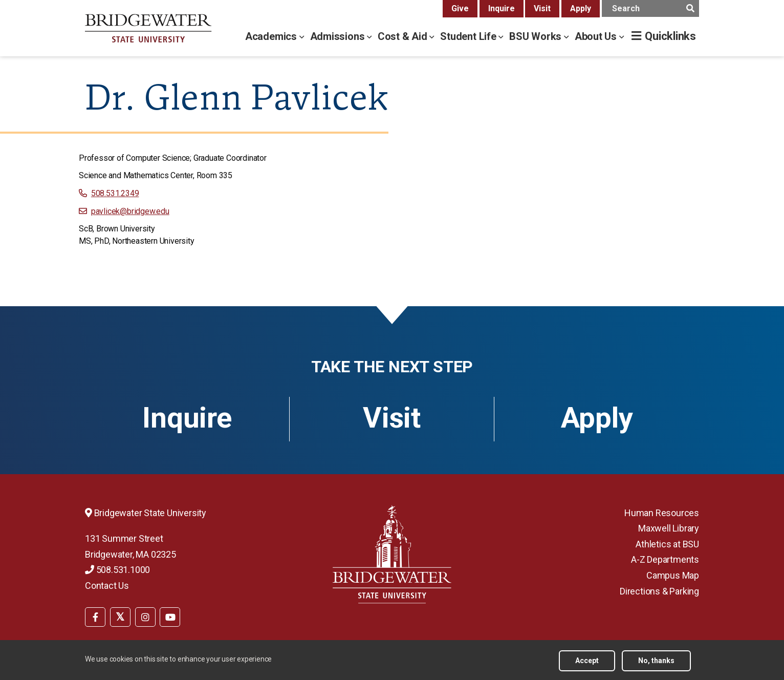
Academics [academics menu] (272, 36)
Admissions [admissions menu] (339, 36)
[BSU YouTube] (170, 617)
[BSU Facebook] (95, 617)
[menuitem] (95, 616)
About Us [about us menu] (597, 36)
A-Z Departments (665, 559)
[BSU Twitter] (120, 617)
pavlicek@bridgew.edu (130, 211)
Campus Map (673, 575)
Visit (542, 8)
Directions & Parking (659, 591)
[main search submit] (690, 8)
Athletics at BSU (667, 544)
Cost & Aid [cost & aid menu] (404, 36)
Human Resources (662, 513)
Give (460, 8)
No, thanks (656, 661)
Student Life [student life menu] (469, 36)
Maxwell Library (669, 528)
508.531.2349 (115, 193)
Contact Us (107, 586)
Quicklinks (670, 36)
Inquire (502, 8)
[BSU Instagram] (145, 617)
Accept (587, 661)
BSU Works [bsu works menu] (537, 36)
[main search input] (650, 8)
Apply (581, 8)
